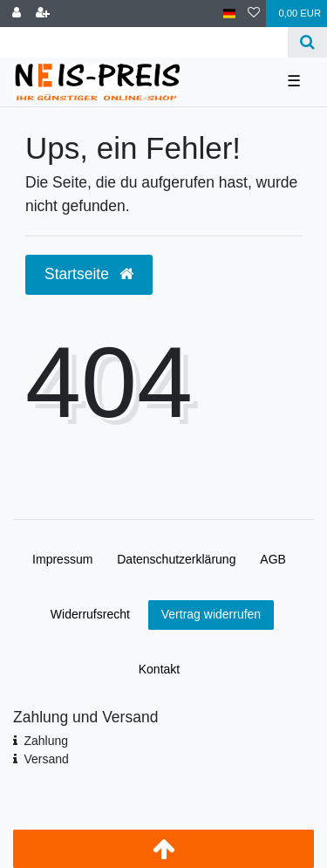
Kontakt (159, 669)
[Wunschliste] (254, 14)
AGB (273, 559)
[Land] (230, 14)
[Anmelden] (17, 14)
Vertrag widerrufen (211, 614)
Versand (46, 759)
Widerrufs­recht (90, 614)
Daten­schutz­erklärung (176, 559)
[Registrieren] (43, 14)
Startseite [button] (89, 274)
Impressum (62, 559)
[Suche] (307, 42)
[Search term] (144, 42)
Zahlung (46, 741)
